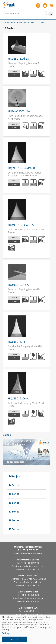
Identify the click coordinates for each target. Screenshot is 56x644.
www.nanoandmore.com (28, 569)
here (4, 627)
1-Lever (41, 22)
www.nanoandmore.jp (28, 601)
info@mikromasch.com (31, 553)
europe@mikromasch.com (31, 566)
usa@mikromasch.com (31, 582)
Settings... (7, 633)
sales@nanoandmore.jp (31, 598)
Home (6, 22)
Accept (14, 639)
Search (51, 14)
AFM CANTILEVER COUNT (23, 22)
